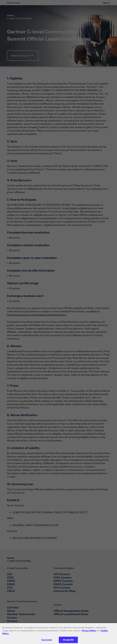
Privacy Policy (89, 632)
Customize (47, 641)
